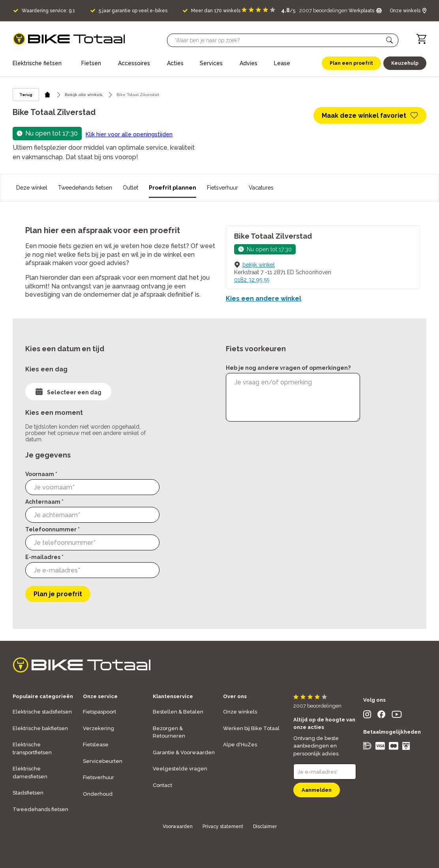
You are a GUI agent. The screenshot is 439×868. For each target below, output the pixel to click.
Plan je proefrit (58, 594)
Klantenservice (173, 696)
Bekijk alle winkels (83, 95)
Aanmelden (317, 790)
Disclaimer (265, 827)
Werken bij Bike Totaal (251, 728)
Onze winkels (240, 712)
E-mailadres (44, 557)
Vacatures (261, 188)
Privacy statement (223, 827)
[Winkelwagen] (421, 39)
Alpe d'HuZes (240, 745)
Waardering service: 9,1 (48, 11)
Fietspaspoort (99, 712)
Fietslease (96, 745)
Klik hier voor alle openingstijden (129, 134)
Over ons (235, 696)
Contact (162, 785)
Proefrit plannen (173, 188)
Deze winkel (32, 188)
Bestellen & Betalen (178, 712)
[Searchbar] (279, 40)
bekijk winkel (259, 265)
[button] (390, 40)
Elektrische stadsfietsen (42, 712)
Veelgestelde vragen (180, 769)
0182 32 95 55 (252, 280)
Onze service (100, 696)
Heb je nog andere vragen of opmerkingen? (288, 368)
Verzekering (98, 728)
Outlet (130, 188)
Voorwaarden (178, 827)
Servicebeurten (103, 761)
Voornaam (41, 474)
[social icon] (367, 716)
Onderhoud (98, 794)
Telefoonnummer (53, 529)
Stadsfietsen (28, 793)
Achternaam (44, 502)
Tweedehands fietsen (85, 188)
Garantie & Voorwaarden (184, 752)
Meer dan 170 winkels (216, 11)
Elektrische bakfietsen (40, 728)
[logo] (69, 39)
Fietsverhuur (222, 188)
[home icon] (48, 95)
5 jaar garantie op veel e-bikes (133, 11)
